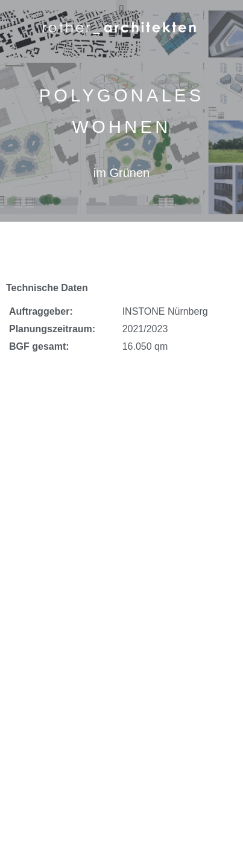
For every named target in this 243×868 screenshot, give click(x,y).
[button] (121, 10)
